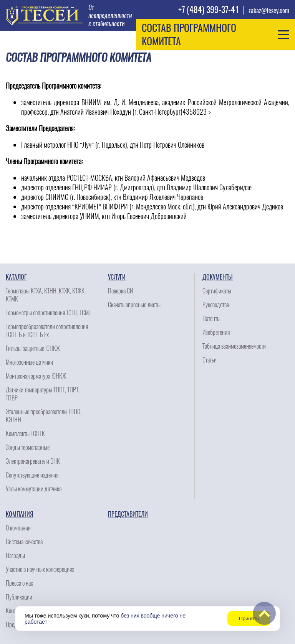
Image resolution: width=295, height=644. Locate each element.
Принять (249, 618)
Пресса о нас (19, 583)
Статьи (210, 360)
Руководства (216, 305)
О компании (18, 528)
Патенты (211, 319)
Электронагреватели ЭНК (33, 461)
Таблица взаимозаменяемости (234, 346)
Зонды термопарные (28, 447)
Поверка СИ (120, 291)
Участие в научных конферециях (40, 569)
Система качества (24, 542)
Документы (218, 277)
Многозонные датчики (29, 362)
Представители (128, 514)
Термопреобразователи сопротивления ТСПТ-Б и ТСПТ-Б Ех (47, 331)
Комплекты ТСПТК (25, 434)
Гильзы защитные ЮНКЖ (33, 348)
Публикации (19, 597)
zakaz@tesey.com (269, 11)
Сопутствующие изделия (32, 475)
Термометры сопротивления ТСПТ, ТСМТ (48, 313)
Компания (20, 514)
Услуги (117, 277)
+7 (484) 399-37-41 (209, 10)
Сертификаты (217, 291)
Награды (15, 556)
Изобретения (216, 332)
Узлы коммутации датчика (34, 489)
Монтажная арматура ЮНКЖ (36, 376)
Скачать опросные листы (134, 305)
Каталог (16, 277)
